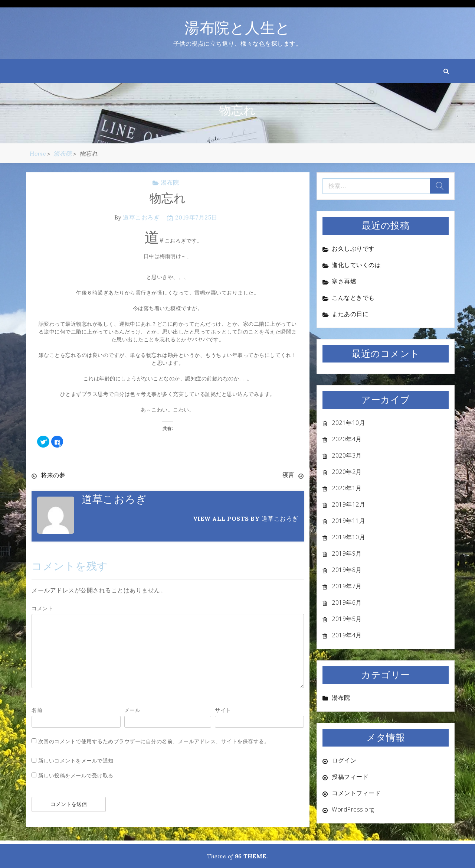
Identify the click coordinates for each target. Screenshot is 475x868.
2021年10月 (348, 423)
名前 (37, 710)
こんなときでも (353, 298)
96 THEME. (252, 856)
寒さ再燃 (344, 281)
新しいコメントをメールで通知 (76, 760)
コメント (42, 608)
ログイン (344, 760)
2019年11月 (348, 521)
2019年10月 (348, 537)
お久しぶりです (353, 248)
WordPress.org (353, 809)
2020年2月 (347, 472)
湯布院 (170, 182)
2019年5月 (347, 619)
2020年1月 (347, 488)
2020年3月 (347, 455)
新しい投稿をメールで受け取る (76, 775)
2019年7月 (347, 586)
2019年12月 (348, 504)
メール (132, 710)
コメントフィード (356, 793)
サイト (223, 710)
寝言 (289, 475)
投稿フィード (350, 777)
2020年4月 (347, 439)
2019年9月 (347, 553)
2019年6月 (347, 602)
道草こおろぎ (141, 217)
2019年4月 (347, 635)
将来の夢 (53, 475)
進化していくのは (356, 265)
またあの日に (350, 314)
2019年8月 (347, 570)
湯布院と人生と (237, 28)
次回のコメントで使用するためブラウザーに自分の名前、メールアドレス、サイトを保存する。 (154, 741)
